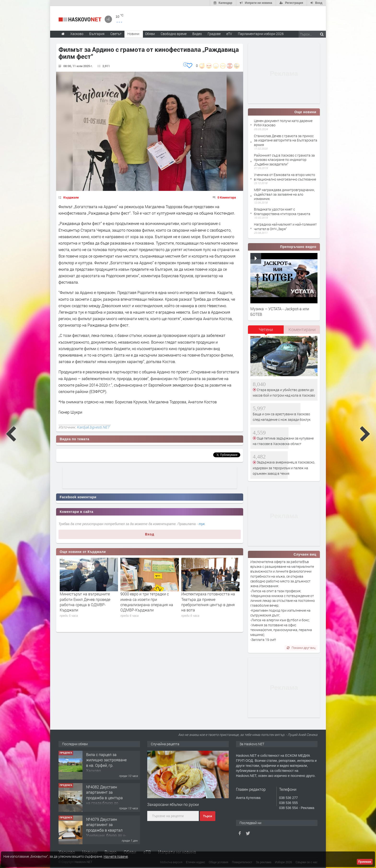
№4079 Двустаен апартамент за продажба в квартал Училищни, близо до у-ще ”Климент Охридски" (106, 833)
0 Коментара (227, 197)
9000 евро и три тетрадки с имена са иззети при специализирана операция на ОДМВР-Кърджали (147, 602)
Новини (133, 34)
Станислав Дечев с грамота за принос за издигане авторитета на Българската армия (286, 140)
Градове (214, 34)
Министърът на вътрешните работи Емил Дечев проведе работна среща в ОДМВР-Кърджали (85, 602)
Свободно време (174, 34)
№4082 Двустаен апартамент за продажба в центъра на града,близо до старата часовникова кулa (105, 800)
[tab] (266, 331)
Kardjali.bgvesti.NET (93, 427)
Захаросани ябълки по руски (173, 804)
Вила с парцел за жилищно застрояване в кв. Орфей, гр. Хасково (106, 762)
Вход (150, 534)
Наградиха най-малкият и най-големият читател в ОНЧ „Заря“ (285, 226)
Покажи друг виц (301, 648)
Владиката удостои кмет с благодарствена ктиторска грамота (282, 211)
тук (202, 524)
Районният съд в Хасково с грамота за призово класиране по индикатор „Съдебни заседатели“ (284, 160)
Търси (208, 816)
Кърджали (71, 197)
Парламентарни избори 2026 (261, 34)
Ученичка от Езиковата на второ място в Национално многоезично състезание (285, 177)
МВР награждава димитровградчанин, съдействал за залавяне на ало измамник (284, 194)
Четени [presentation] (266, 329)
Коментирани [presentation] (302, 329)
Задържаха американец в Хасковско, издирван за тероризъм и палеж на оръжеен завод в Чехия (284, 468)
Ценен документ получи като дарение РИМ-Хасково (283, 123)
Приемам (365, 862)
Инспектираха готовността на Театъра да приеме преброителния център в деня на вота (208, 602)
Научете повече (116, 856)
